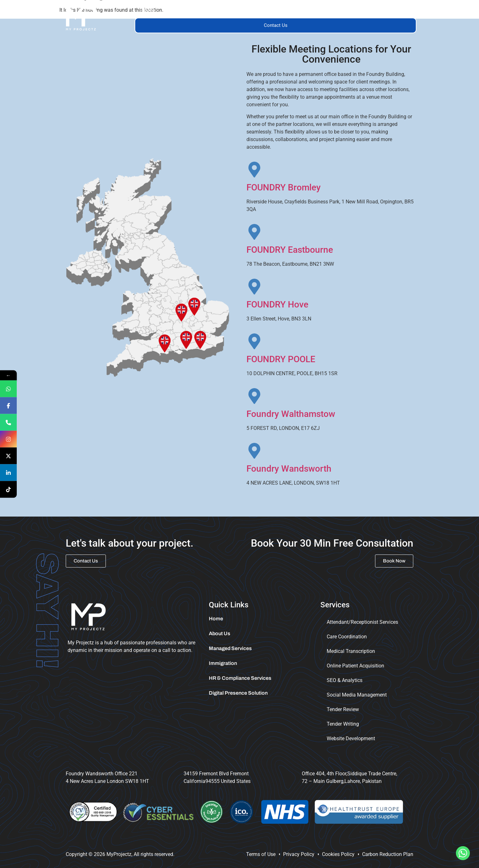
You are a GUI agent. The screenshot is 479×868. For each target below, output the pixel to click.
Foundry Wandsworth (289, 469)
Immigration (352, 10)
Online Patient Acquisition (355, 666)
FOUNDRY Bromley (284, 187)
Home (148, 10)
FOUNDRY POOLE (281, 359)
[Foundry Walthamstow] (254, 396)
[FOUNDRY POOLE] (254, 341)
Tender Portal (395, 10)
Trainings (311, 10)
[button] (216, 10)
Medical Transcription (351, 651)
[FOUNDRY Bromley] (254, 170)
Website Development (351, 738)
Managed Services (263, 10)
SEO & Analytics (345, 680)
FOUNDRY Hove (277, 304)
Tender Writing (343, 724)
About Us (179, 10)
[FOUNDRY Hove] (254, 287)
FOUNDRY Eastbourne (290, 250)
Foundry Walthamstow (291, 414)
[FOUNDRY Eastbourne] (254, 232)
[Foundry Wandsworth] (254, 451)
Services (216, 10)
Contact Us (276, 25)
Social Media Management (357, 695)
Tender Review (343, 709)
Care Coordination (347, 637)
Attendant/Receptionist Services (362, 622)
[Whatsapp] (463, 853)
